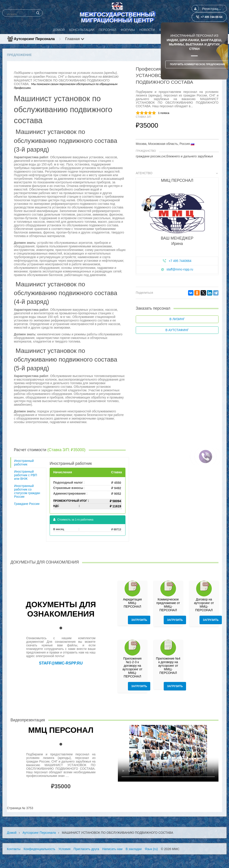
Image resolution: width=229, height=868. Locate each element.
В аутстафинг (177, 330)
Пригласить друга (86, 849)
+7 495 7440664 (180, 261)
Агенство (177, 173)
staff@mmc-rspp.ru (180, 269)
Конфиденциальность (39, 849)
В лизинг (177, 319)
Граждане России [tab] (27, 504)
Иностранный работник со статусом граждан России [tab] (27, 491)
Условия (64, 849)
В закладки (134, 849)
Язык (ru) (151, 849)
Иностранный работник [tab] (24, 463)
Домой (12, 833)
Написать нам (112, 849)
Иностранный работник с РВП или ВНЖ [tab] (26, 475)
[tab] (177, 224)
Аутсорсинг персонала (34, 39)
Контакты (14, 849)
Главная (75, 39)
